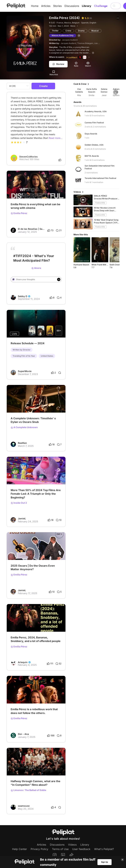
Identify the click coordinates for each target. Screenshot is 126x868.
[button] (118, 18)
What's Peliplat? (104, 849)
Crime (68, 31)
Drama (81, 31)
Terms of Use (60, 849)
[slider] (18, 142)
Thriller (55, 31)
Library (87, 6)
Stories (57, 6)
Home (35, 6)
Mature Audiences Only (63, 35)
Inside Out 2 (19, 503)
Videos (72, 845)
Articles (46, 6)
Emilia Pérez (19, 213)
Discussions (72, 6)
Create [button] (43, 86)
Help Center (20, 849)
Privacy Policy (39, 849)
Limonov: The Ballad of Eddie (28, 790)
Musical (95, 31)
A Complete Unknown (24, 427)
